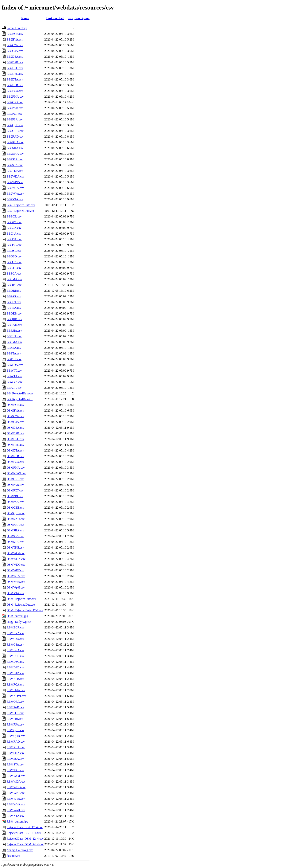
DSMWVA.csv (16, 582)
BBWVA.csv (15, 382)
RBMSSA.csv (15, 759)
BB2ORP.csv (15, 102)
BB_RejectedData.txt (20, 399)
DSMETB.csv (15, 456)
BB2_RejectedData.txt (20, 211)
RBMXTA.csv (15, 816)
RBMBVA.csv (15, 633)
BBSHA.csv (14, 336)
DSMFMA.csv (16, 468)
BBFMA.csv (14, 279)
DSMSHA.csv (15, 530)
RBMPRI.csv (15, 719)
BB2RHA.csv (15, 142)
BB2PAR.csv (15, 108)
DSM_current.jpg (17, 616)
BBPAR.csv (14, 296)
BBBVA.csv (14, 222)
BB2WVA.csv (15, 194)
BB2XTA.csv (15, 199)
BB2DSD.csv (15, 74)
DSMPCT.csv (15, 490)
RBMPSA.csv (15, 724)
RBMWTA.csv (16, 799)
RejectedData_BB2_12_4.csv (25, 827)
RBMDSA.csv (15, 650)
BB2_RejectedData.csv (21, 205)
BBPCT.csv (14, 302)
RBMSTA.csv (15, 764)
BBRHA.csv (14, 331)
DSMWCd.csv (16, 553)
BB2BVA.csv (15, 39)
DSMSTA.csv (15, 542)
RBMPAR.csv (15, 707)
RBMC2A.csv (15, 639)
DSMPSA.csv (15, 502)
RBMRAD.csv (16, 742)
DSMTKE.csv (15, 547)
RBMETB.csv (15, 679)
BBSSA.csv (14, 348)
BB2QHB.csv (15, 131)
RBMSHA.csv (15, 753)
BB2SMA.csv (15, 154)
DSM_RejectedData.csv (21, 599)
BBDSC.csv (14, 251)
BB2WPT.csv (15, 182)
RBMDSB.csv (15, 656)
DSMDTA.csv (15, 450)
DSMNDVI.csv (16, 473)
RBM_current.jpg (17, 821)
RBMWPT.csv (15, 793)
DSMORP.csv (15, 479)
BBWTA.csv (14, 376)
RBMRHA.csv (16, 747)
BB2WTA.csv (15, 188)
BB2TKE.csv (15, 171)
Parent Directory (17, 28)
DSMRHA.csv (16, 525)
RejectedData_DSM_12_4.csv (25, 839)
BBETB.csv (14, 268)
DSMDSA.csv (15, 428)
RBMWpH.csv (16, 810)
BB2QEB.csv (15, 125)
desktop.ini (13, 856)
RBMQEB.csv (15, 730)
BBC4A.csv (14, 234)
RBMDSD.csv (15, 667)
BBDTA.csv (14, 262)
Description (82, 18)
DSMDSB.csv (15, 433)
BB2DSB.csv (15, 62)
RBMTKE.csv (15, 770)
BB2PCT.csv (15, 114)
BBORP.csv (14, 291)
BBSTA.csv (14, 353)
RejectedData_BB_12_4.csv (24, 833)
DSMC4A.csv (15, 422)
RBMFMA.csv (16, 690)
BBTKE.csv (14, 359)
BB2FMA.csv (15, 97)
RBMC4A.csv (15, 645)
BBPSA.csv (14, 308)
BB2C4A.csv (15, 51)
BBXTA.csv (14, 388)
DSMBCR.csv (15, 405)
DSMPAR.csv (15, 485)
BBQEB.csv (14, 313)
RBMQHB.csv (16, 736)
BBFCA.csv (14, 274)
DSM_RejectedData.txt (21, 605)
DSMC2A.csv (15, 416)
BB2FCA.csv (15, 91)
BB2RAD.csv (15, 137)
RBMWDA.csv (16, 782)
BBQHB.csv (14, 319)
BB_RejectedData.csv (20, 393)
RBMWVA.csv (16, 804)
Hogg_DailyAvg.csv (19, 622)
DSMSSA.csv (15, 536)
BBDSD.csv (14, 256)
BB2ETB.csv (15, 85)
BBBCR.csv (14, 216)
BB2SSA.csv (15, 159)
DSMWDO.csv (16, 565)
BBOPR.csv (14, 285)
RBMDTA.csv (15, 673)
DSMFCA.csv (15, 462)
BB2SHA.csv (15, 148)
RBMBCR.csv (15, 627)
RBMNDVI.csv (16, 696)
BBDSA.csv (14, 239)
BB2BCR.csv (15, 34)
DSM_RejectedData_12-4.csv (25, 610)
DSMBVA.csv (15, 411)
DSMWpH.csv (16, 587)
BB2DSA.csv (15, 57)
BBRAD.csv (14, 325)
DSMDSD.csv (15, 445)
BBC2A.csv (14, 228)
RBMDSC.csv (15, 662)
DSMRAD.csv (16, 519)
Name (25, 18)
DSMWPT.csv (15, 570)
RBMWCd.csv (16, 776)
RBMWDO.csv (16, 787)
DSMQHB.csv (16, 513)
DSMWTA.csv (16, 576)
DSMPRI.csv (15, 496)
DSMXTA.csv (15, 593)
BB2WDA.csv (15, 176)
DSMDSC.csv (15, 439)
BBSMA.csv (14, 342)
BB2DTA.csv (15, 79)
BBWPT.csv (14, 371)
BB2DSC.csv (15, 68)
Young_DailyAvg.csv (20, 850)
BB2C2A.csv (15, 45)
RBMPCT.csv (15, 713)
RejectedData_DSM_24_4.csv (25, 844)
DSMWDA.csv (16, 559)
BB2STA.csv (15, 165)
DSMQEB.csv (15, 508)
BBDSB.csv (14, 245)
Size (70, 18)
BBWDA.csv (15, 365)
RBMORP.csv (15, 702)
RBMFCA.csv (15, 684)
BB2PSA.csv (15, 119)
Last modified (55, 18)
